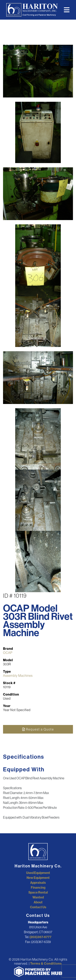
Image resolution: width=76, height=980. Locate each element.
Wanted (38, 897)
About (38, 902)
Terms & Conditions (46, 963)
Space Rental (38, 892)
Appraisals (38, 883)
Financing (38, 887)
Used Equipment (38, 873)
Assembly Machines (18, 676)
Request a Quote (38, 729)
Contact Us (38, 907)
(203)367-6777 (40, 937)
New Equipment (38, 878)
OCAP (8, 653)
